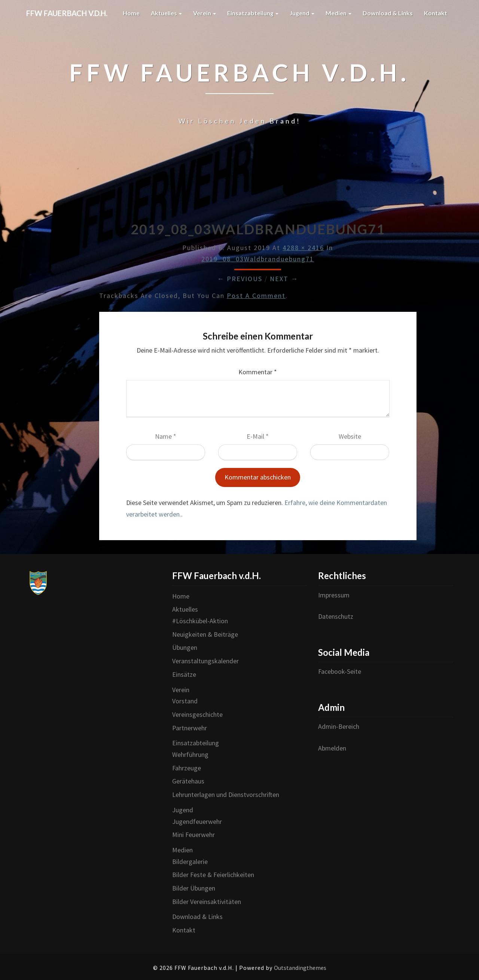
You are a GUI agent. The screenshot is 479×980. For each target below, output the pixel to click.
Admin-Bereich (339, 726)
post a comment (256, 296)
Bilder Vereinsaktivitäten (207, 902)
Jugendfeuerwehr (197, 821)
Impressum (334, 595)
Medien (338, 13)
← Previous (240, 279)
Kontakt (436, 13)
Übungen (185, 647)
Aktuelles (166, 13)
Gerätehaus (188, 781)
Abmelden (332, 748)
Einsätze (184, 674)
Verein (205, 13)
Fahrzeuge (187, 768)
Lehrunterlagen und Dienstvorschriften (226, 795)
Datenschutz (336, 616)
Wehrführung (190, 754)
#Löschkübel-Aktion (200, 621)
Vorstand (185, 701)
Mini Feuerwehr (193, 835)
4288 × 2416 (303, 248)
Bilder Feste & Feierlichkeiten (213, 875)
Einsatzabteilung (253, 13)
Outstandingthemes (300, 968)
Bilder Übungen (194, 888)
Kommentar (258, 372)
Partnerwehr (190, 728)
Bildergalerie (190, 862)
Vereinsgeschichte (197, 714)
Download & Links (388, 13)
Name (166, 436)
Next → (284, 279)
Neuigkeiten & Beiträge (205, 634)
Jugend (302, 13)
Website (350, 436)
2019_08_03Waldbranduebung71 (258, 259)
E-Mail (258, 436)
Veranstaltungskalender (205, 661)
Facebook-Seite (340, 671)
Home (131, 13)
